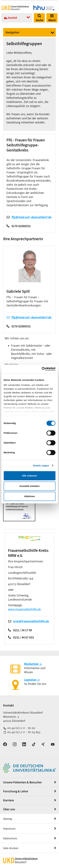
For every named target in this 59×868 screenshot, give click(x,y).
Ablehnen (29, 496)
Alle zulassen (29, 476)
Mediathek (31, 664)
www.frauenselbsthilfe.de (24, 609)
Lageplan (30, 680)
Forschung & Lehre (16, 791)
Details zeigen (41, 466)
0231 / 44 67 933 (23, 637)
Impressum (9, 829)
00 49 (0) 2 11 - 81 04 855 (23, 732)
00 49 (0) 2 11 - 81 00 (21, 728)
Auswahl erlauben (29, 486)
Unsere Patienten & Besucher (22, 782)
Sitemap (8, 819)
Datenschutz (10, 838)
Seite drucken (11, 848)
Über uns (9, 809)
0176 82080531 (21, 226)
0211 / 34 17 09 (22, 630)
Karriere (8, 800)
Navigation (12, 32)
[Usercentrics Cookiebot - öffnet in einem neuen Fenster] (42, 369)
